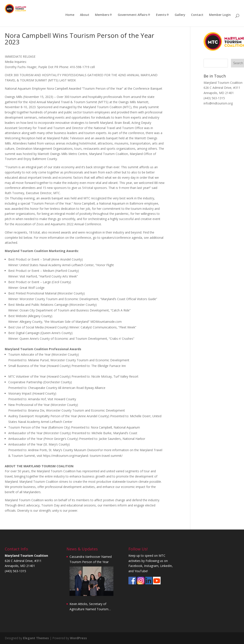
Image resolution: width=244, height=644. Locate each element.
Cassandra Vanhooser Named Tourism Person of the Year (91, 559)
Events (161, 15)
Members (102, 15)
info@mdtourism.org (218, 103)
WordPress (78, 638)
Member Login (220, 15)
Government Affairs (133, 15)
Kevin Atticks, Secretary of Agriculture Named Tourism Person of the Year (89, 607)
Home (70, 15)
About (85, 15)
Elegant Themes (36, 638)
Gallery (180, 15)
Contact (197, 15)
